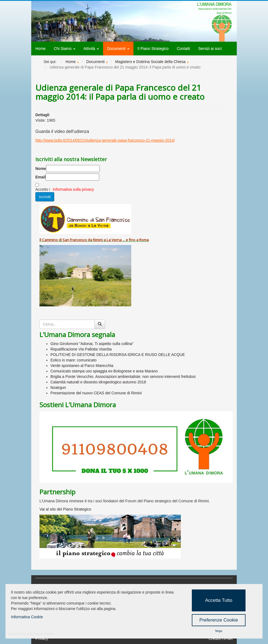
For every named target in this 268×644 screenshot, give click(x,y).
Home (40, 49)
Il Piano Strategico (153, 49)
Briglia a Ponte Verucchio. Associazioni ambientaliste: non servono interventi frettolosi (123, 377)
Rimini (98, 240)
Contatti (183, 49)
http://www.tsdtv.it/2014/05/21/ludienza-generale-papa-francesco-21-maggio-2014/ (105, 140)
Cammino (50, 240)
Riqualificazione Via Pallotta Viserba (81, 349)
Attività (91, 49)
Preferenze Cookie (219, 620)
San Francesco (75, 240)
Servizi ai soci (210, 49)
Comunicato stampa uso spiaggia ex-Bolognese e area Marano (104, 371)
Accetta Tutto (219, 600)
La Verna (114, 240)
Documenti (118, 49)
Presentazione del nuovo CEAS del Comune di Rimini (96, 393)
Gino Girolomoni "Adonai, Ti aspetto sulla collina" (92, 344)
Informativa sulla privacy (73, 189)
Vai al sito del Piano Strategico (65, 509)
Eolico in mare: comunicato (73, 360)
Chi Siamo (64, 49)
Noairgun (58, 387)
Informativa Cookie (27, 617)
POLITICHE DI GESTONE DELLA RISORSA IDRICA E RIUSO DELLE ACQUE (118, 355)
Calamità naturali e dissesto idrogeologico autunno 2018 (98, 382)
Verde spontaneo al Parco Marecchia (82, 366)
